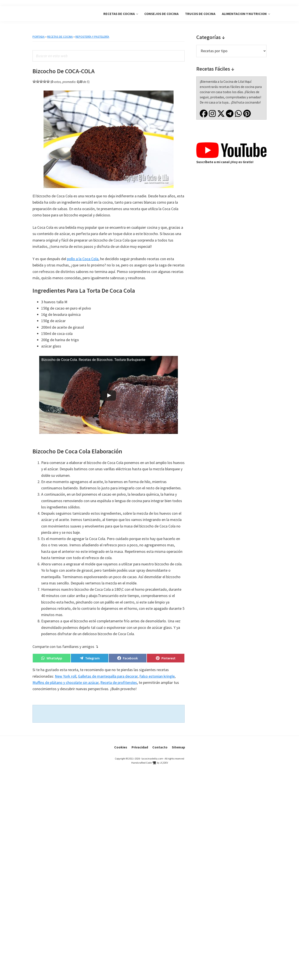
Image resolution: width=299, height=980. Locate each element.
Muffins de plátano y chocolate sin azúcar (66, 682)
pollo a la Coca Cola (83, 259)
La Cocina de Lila (51, 14)
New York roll (66, 676)
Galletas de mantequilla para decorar (108, 676)
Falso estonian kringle (157, 676)
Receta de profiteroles (119, 682)
